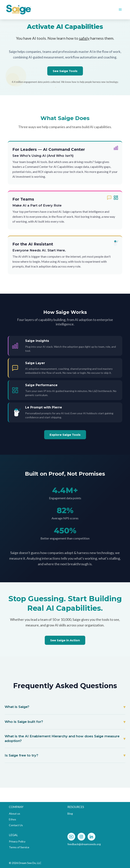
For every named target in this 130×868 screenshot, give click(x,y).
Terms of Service (19, 847)
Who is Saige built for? (24, 722)
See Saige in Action (65, 640)
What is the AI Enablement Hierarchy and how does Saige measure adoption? (62, 738)
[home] (33, 10)
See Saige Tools (65, 71)
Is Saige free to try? (21, 755)
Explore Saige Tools (65, 435)
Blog (70, 814)
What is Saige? (17, 707)
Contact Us (16, 825)
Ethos (12, 819)
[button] (120, 10)
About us (15, 814)
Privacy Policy (17, 841)
